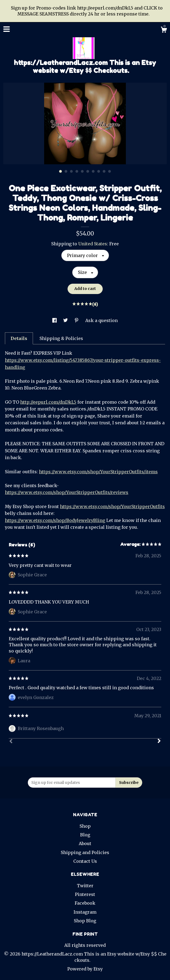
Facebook (85, 903)
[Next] (159, 741)
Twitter (85, 886)
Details (19, 338)
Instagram (85, 912)
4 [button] (77, 171)
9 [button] (104, 171)
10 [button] (110, 171)
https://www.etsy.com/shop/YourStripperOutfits (112, 506)
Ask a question (101, 320)
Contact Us (85, 861)
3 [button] (71, 171)
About (85, 843)
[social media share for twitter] (66, 320)
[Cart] (164, 30)
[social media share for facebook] (55, 320)
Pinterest (85, 894)
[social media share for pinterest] (77, 320)
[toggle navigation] (7, 29)
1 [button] (60, 171)
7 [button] (93, 171)
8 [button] (99, 171)
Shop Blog (85, 921)
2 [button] (66, 171)
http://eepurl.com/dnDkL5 (48, 402)
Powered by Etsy (85, 969)
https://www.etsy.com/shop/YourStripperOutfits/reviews (67, 492)
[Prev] (11, 742)
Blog (85, 835)
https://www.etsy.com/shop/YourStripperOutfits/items (98, 472)
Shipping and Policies (85, 852)
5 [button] (82, 171)
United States (93, 244)
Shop (85, 826)
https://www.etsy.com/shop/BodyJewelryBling (55, 520)
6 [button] (88, 171)
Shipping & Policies (61, 338)
